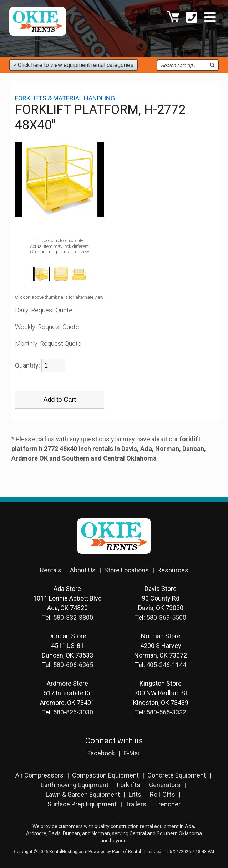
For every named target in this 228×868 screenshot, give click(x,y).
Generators (165, 785)
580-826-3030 (73, 712)
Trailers (136, 804)
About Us (83, 570)
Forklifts (129, 785)
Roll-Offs (163, 794)
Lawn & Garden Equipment (83, 794)
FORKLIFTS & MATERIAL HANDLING (65, 98)
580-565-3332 (166, 712)
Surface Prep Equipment (82, 804)
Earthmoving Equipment (75, 785)
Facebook (101, 753)
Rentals (51, 570)
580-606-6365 (73, 665)
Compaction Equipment (105, 775)
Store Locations (126, 570)
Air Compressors (39, 775)
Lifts (135, 794)
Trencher (168, 804)
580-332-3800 (73, 617)
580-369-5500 (166, 617)
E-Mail (132, 753)
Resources (173, 570)
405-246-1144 (166, 665)
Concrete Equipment (177, 775)
